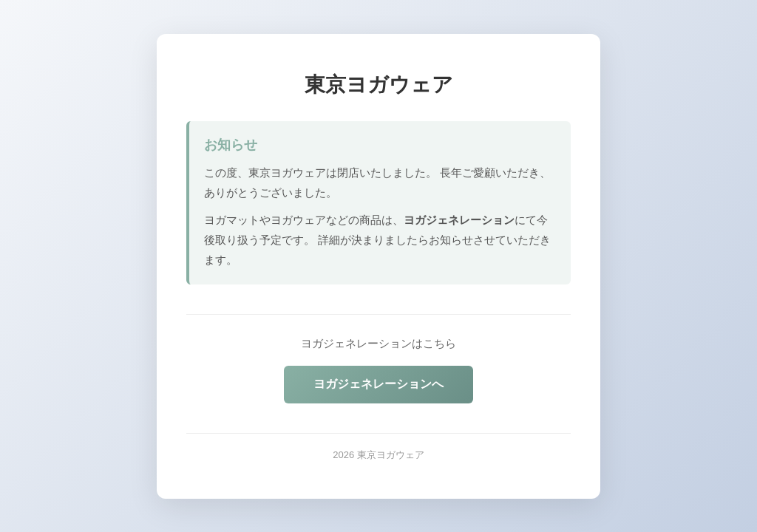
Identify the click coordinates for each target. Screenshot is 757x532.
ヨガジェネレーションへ (378, 384)
